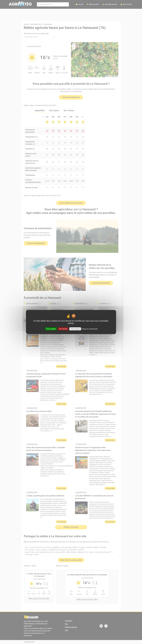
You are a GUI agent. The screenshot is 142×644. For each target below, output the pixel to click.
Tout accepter (51, 329)
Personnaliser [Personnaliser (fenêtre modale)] (75, 329)
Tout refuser (63, 329)
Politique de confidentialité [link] (89, 329)
